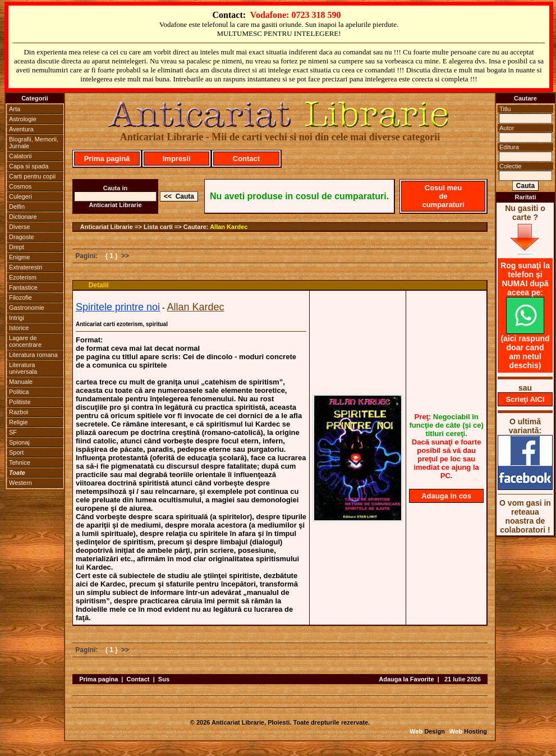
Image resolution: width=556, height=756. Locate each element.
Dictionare (23, 217)
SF (13, 432)
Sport (16, 452)
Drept (17, 247)
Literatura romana (33, 355)
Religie (19, 422)
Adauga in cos (446, 496)
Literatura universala (23, 368)
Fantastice (23, 287)
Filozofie (20, 297)
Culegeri (20, 196)
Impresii (177, 159)
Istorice (19, 328)
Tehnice (20, 462)
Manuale (21, 382)
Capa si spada (29, 166)
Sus (164, 679)
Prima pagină (107, 159)
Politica (19, 392)
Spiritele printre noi (118, 307)
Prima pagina (98, 679)
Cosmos (20, 186)
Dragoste (22, 237)
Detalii (99, 285)
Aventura (21, 129)
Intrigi (17, 318)
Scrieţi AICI (525, 399)
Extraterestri (26, 267)
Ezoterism (23, 277)
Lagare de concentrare (25, 341)
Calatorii (20, 156)
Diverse (19, 227)
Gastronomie (27, 308)
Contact (246, 159)
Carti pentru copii (32, 176)
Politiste (20, 402)
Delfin (17, 207)
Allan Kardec (229, 227)
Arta (15, 109)
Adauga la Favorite (406, 679)
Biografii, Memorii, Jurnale (34, 143)
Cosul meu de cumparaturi (443, 196)
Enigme (19, 257)
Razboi (19, 412)
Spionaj (19, 442)
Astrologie (23, 119)
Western (20, 483)
